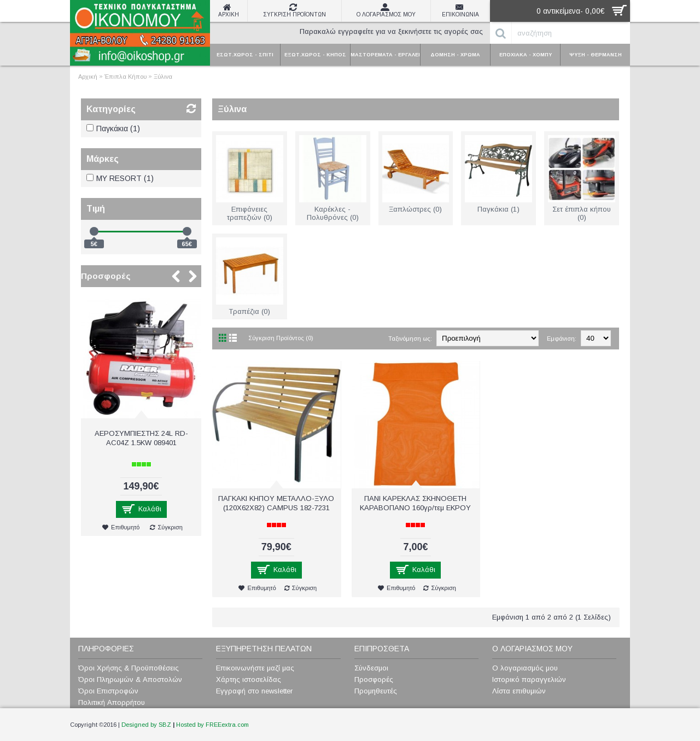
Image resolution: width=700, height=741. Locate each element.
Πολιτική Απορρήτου (112, 702)
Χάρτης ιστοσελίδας (249, 679)
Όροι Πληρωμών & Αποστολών (130, 679)
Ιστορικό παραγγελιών (529, 679)
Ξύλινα (163, 77)
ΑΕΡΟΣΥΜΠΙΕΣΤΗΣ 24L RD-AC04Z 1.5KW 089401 (141, 438)
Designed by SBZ (146, 725)
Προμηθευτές (376, 691)
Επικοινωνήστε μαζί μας (255, 668)
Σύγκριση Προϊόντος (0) (281, 338)
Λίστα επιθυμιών (519, 691)
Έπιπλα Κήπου (126, 77)
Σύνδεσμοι (371, 668)
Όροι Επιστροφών (108, 691)
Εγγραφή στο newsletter (254, 691)
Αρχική (88, 77)
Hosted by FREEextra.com (212, 725)
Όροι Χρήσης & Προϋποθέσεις (129, 668)
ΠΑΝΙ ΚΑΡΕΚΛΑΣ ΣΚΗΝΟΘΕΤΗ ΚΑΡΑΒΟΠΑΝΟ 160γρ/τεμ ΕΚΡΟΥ (415, 503)
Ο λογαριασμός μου (525, 668)
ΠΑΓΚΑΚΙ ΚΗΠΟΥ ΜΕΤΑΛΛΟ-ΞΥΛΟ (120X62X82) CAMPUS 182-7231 (276, 503)
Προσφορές (106, 276)
